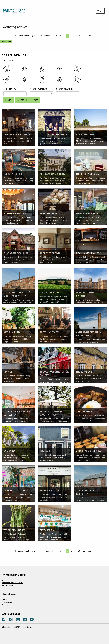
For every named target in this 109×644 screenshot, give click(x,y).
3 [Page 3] (53, 36)
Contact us (6, 599)
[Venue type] (15, 94)
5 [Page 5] (60, 36)
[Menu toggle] (100, 11)
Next (89, 36)
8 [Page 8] (71, 36)
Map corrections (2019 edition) (13, 583)
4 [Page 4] (57, 36)
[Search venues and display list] (9, 100)
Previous (46, 36)
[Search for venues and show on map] (22, 100)
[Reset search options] (35, 100)
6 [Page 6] (64, 36)
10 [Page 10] (79, 36)
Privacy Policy (7, 602)
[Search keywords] (68, 94)
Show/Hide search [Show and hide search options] (6, 42)
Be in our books (7, 585)
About (4, 580)
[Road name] (41, 94)
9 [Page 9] (75, 36)
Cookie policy (7, 605)
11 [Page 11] (84, 36)
